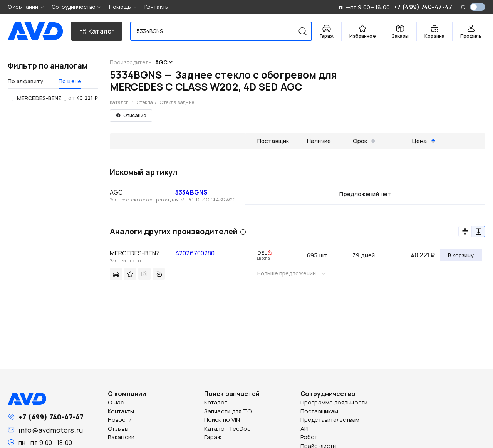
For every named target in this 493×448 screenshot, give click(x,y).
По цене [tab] (70, 81)
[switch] (478, 7)
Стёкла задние (177, 102)
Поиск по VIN (222, 420)
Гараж (213, 437)
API (304, 429)
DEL (262, 253)
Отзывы (118, 429)
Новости (120, 420)
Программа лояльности (334, 402)
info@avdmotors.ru (51, 430)
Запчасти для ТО (228, 411)
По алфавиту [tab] (25, 81)
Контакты (157, 7)
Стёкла (145, 102)
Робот (309, 437)
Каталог (119, 102)
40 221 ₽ (423, 255)
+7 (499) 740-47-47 (51, 417)
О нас (116, 402)
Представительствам (330, 420)
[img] (270, 253)
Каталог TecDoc (227, 429)
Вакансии (121, 437)
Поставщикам (319, 411)
